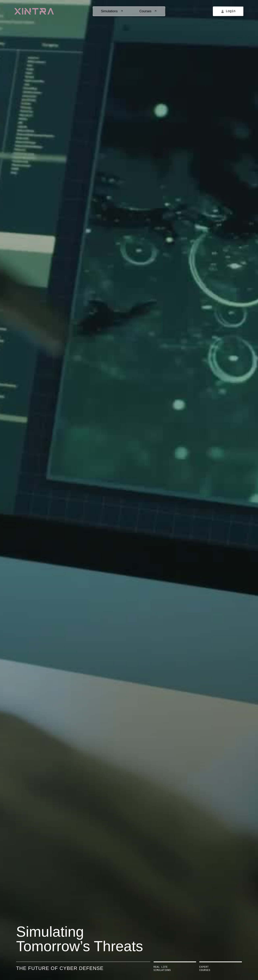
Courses (148, 11)
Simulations (112, 11)
